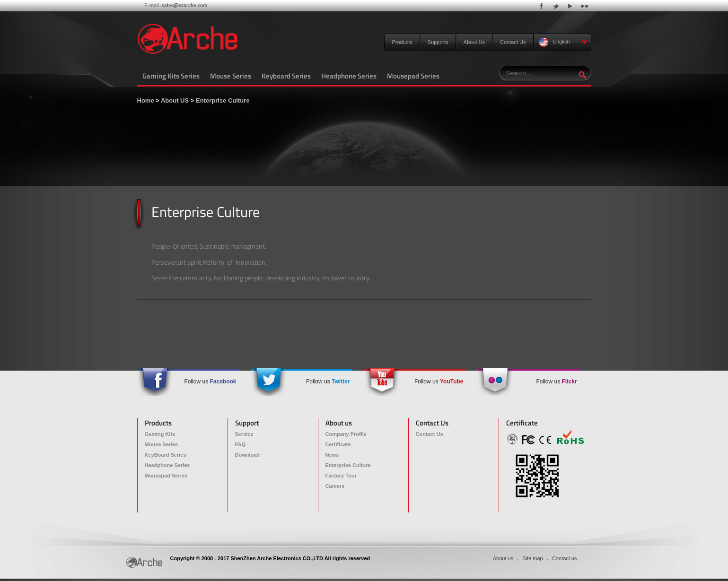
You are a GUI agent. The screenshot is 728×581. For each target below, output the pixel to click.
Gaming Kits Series (171, 76)
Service (244, 434)
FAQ (241, 444)
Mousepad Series (413, 76)
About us (503, 558)
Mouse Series (231, 76)
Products (402, 42)
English (563, 42)
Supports (438, 42)
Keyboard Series (286, 76)
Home (146, 100)
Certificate (338, 444)
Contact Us (513, 42)
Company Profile (346, 434)
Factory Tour (341, 476)
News (332, 455)
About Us (474, 42)
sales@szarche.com (184, 5)
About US (175, 100)
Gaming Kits (160, 434)
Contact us (565, 558)
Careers (335, 486)
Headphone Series (349, 76)
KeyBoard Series (166, 455)
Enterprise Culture (223, 100)
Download (248, 455)
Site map (532, 558)
